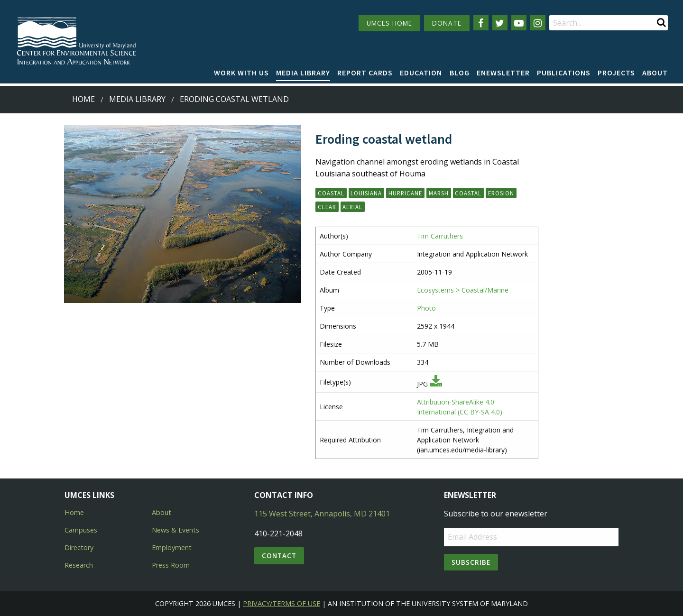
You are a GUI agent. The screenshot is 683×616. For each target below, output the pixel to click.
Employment (172, 547)
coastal (468, 193)
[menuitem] (241, 73)
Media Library (303, 73)
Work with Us (241, 73)
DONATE (447, 23)
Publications (564, 73)
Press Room (171, 565)
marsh (439, 193)
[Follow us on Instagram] (538, 23)
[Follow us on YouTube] (519, 23)
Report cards (365, 73)
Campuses (81, 530)
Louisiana (366, 193)
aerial (352, 207)
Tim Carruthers (440, 236)
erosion (501, 193)
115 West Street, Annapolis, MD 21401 (322, 514)
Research (79, 565)
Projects (616, 73)
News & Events (175, 530)
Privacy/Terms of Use (282, 603)
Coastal (331, 193)
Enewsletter (503, 73)
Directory (79, 547)
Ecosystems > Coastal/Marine (463, 290)
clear (327, 207)
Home (83, 99)
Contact (279, 556)
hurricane (405, 193)
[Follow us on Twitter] (500, 23)
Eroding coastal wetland (234, 99)
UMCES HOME (389, 23)
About (655, 73)
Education (421, 73)
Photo (426, 308)
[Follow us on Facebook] (481, 23)
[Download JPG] (436, 384)
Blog (460, 73)
